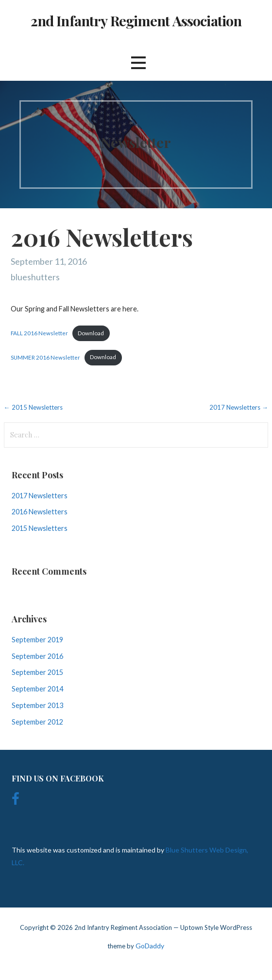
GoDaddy (150, 946)
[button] (138, 63)
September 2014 (37, 689)
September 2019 (37, 640)
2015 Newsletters (40, 528)
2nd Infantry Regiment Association (136, 20)
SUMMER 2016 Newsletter (45, 357)
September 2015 (37, 672)
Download (91, 333)
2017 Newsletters (40, 496)
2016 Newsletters (40, 512)
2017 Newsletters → (239, 407)
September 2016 (37, 656)
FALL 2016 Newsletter (39, 333)
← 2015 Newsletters (33, 407)
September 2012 (37, 722)
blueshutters (35, 277)
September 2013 (37, 705)
